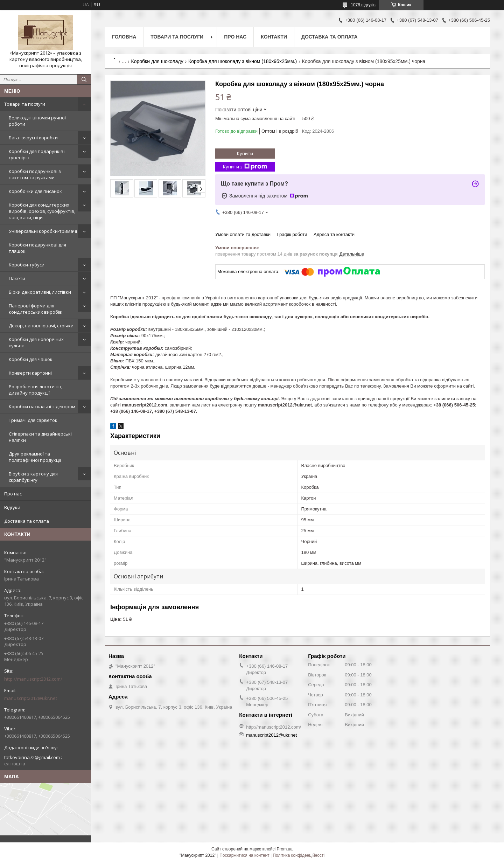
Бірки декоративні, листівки (40, 292)
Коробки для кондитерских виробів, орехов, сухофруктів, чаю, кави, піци (42, 211)
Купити (245, 153)
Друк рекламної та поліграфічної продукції (35, 457)
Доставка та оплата (27, 521)
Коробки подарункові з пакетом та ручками (35, 174)
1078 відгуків (363, 5)
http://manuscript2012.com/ (33, 679)
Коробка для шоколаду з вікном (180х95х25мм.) (243, 61)
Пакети (17, 278)
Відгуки (12, 507)
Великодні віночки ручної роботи (37, 121)
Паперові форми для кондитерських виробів (35, 309)
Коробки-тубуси (27, 265)
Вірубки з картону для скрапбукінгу (33, 477)
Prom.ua (285, 849)
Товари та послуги (25, 104)
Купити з (245, 167)
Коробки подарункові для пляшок (37, 248)
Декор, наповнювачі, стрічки (41, 326)
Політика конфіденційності (299, 855)
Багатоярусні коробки (33, 138)
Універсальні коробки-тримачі (43, 231)
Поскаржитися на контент (244, 855)
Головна (124, 37)
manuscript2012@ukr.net (31, 698)
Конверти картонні (30, 373)
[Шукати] (84, 79)
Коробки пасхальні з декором (42, 406)
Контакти (274, 37)
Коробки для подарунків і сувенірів (37, 154)
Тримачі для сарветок (33, 420)
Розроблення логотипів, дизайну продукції (36, 390)
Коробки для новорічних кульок (36, 342)
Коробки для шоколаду (157, 61)
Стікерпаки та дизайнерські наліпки (40, 437)
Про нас (13, 494)
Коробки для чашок (31, 359)
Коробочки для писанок (35, 191)
